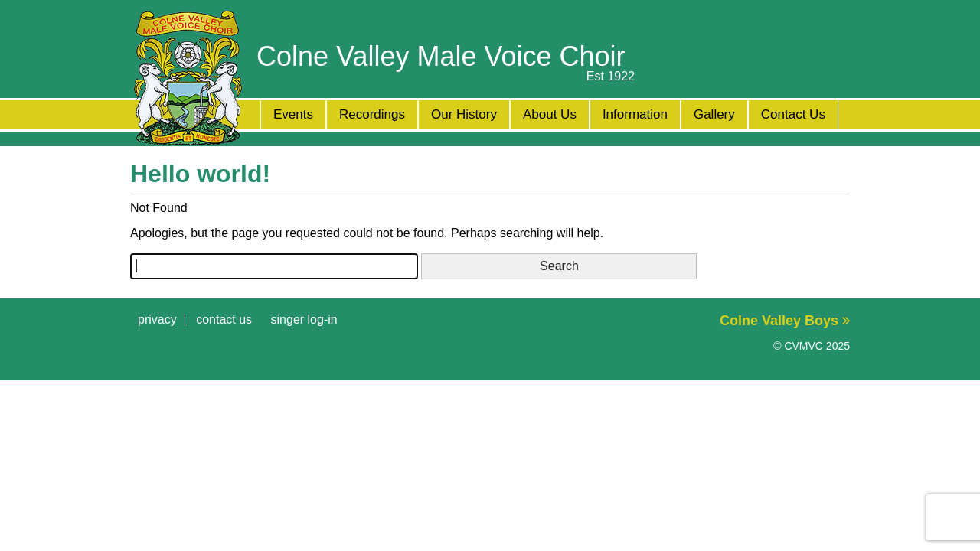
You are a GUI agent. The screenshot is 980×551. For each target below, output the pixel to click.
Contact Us (793, 114)
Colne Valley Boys (785, 321)
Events (293, 114)
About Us (550, 114)
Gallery (714, 114)
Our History (464, 114)
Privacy (157, 320)
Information (635, 114)
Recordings (372, 114)
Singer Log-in (304, 320)
